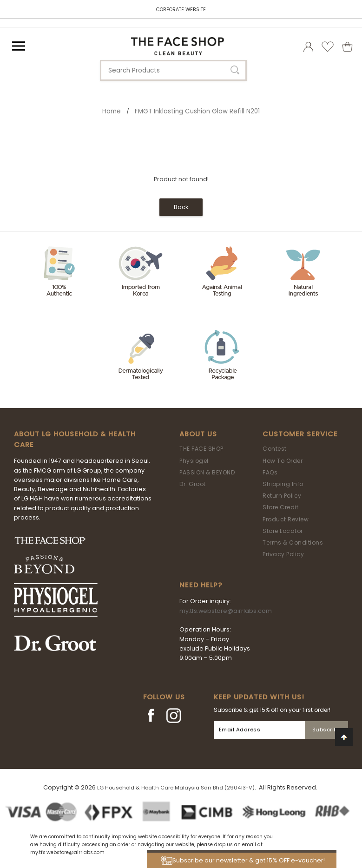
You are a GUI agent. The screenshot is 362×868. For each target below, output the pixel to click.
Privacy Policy (283, 554)
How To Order (283, 461)
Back (181, 207)
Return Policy (282, 496)
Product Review (286, 519)
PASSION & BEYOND (207, 472)
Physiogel (194, 461)
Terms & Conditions (293, 542)
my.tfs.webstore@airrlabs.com (226, 611)
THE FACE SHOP (201, 449)
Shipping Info (283, 484)
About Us (198, 434)
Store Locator (283, 531)
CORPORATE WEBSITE (181, 10)
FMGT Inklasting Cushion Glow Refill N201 (197, 111)
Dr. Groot (193, 484)
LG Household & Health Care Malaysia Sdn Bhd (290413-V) (176, 788)
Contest (275, 449)
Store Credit (280, 507)
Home (112, 111)
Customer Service (300, 434)
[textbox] (173, 70)
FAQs (270, 472)
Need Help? (201, 585)
